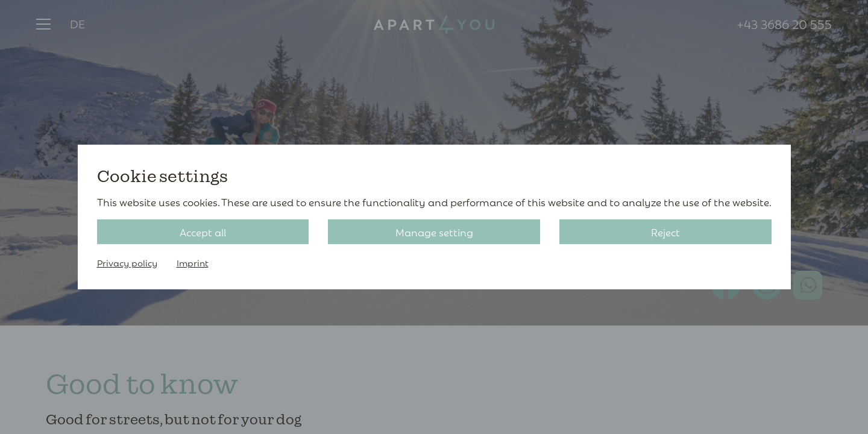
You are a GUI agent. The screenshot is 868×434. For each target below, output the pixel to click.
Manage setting (434, 232)
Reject (665, 232)
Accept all (203, 232)
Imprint (193, 263)
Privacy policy (127, 263)
